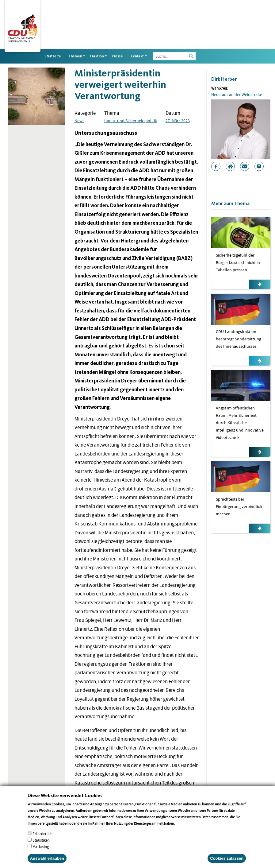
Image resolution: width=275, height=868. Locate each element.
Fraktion (97, 56)
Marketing (41, 854)
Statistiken (41, 848)
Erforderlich (42, 841)
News (79, 121)
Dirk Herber (224, 79)
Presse (117, 56)
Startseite (53, 56)
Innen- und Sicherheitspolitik (131, 121)
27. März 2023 (178, 121)
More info (184, 831)
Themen (75, 56)
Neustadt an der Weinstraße (237, 95)
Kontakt (137, 56)
